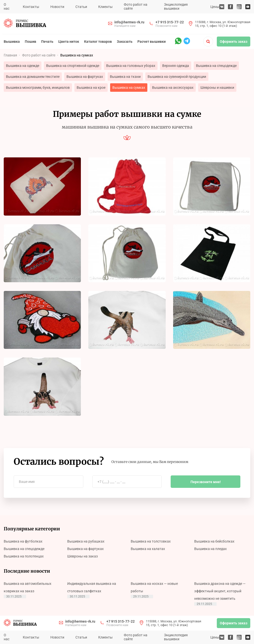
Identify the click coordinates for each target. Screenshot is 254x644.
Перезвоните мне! (206, 482)
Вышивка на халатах (148, 549)
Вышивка (12, 42)
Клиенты (105, 7)
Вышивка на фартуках (85, 77)
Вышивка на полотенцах (24, 556)
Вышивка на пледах (210, 549)
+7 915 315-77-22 (170, 22)
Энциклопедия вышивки (176, 6)
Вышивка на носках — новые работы (154, 587)
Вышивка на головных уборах (131, 66)
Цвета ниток (69, 42)
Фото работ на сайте (136, 6)
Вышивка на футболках (23, 541)
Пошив (31, 42)
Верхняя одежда (176, 66)
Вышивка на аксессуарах (173, 88)
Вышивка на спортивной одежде (73, 66)
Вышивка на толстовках (151, 541)
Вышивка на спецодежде (216, 66)
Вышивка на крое (91, 88)
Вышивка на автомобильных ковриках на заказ (28, 587)
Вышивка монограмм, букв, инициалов (38, 88)
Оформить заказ (234, 42)
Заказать (125, 42)
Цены (215, 7)
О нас (7, 6)
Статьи (81, 7)
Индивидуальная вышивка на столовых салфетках (92, 587)
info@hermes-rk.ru (129, 22)
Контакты (31, 7)
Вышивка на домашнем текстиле (33, 77)
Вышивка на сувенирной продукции (177, 77)
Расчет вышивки (152, 42)
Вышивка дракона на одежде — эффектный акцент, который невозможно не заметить (220, 591)
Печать (47, 42)
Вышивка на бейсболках (214, 541)
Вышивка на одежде (23, 66)
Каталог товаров (98, 42)
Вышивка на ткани (125, 77)
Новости (57, 7)
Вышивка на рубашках (86, 541)
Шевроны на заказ (82, 556)
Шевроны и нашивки (217, 88)
